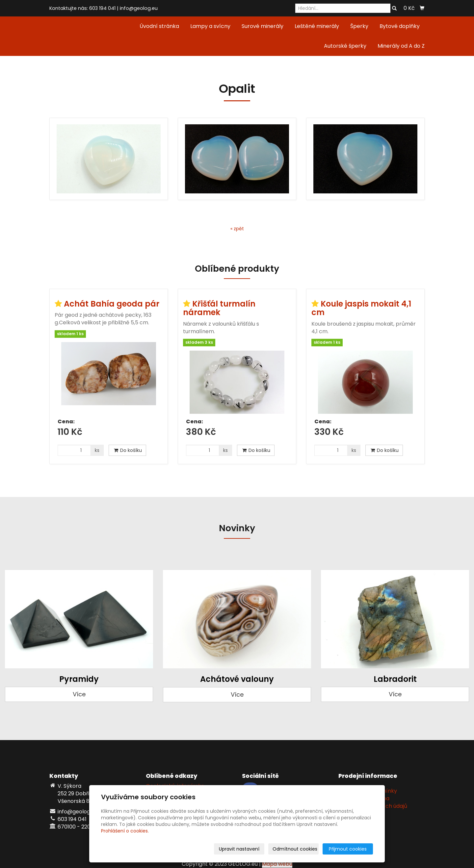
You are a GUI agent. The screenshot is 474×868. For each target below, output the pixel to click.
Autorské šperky (345, 46)
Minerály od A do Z (401, 46)
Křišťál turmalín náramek (219, 308)
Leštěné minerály (317, 26)
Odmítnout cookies (295, 849)
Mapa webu (277, 864)
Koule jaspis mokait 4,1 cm (361, 308)
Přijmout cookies (348, 849)
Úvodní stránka (159, 26)
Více (79, 694)
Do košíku (127, 450)
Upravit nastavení (239, 849)
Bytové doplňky (400, 26)
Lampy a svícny (210, 26)
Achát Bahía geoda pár (112, 304)
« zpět (237, 229)
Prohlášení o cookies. (125, 831)
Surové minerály (263, 26)
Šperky (359, 26)
